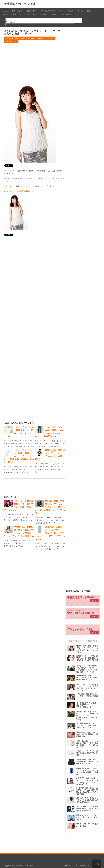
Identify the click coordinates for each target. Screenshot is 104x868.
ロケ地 (80, 11)
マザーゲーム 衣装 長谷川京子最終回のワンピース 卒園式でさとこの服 (87, 762)
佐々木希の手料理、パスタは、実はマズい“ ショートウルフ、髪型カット (87, 705)
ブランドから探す (66, 11)
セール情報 (17, 14)
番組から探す (32, 11)
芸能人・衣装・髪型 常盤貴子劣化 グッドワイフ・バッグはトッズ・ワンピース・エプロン (87, 649)
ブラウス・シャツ (11, 42)
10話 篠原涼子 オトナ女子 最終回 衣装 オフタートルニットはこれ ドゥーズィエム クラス (88, 744)
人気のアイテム (92, 641)
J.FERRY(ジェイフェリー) (45, 38)
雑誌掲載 (44, 14)
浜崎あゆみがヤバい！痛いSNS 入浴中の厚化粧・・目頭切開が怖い (87, 734)
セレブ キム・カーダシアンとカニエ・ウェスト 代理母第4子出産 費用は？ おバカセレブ (87, 687)
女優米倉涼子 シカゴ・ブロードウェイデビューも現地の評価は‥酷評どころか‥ (87, 678)
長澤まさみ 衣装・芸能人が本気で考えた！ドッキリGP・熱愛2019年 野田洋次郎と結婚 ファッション (87, 669)
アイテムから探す (48, 11)
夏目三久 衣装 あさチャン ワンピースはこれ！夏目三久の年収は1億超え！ (88, 800)
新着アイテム (74, 641)
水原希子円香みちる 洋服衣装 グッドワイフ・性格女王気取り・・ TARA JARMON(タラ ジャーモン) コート (87, 716)
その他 (6, 14)
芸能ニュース (31, 14)
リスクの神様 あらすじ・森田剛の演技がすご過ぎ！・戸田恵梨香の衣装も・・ (87, 809)
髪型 (89, 11)
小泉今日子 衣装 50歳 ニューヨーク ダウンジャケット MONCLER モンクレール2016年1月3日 (87, 781)
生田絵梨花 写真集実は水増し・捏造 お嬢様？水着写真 (87, 695)
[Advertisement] (34, 66)
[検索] (40, 22)
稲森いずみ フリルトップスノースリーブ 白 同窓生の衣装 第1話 (33, 32)
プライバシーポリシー (82, 866)
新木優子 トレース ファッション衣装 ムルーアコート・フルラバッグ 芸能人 (87, 726)
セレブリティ (67, 14)
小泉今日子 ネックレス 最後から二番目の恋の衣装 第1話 (87, 753)
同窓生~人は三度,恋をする (25, 38)
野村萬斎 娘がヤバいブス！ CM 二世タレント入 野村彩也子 (88, 817)
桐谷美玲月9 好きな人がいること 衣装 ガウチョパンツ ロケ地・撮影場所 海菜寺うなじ (87, 771)
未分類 (55, 14)
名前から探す (17, 11)
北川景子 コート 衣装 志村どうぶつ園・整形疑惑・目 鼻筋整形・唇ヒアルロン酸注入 (88, 659)
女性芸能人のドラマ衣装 (20, 4)
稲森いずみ (9, 38)
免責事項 (68, 866)
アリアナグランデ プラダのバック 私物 (87, 825)
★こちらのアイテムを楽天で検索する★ (19, 191)
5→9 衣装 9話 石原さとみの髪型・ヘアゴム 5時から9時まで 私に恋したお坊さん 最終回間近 (88, 791)
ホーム (5, 11)
